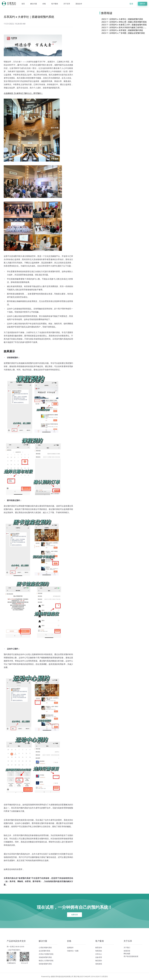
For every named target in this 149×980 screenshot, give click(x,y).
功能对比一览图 (73, 951)
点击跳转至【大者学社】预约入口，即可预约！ (23, 93)
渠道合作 (79, 4)
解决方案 (34, 4)
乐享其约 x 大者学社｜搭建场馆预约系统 (122, 19)
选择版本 (70, 947)
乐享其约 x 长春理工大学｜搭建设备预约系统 (124, 25)
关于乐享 (67, 4)
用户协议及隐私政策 (131, 956)
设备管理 (99, 957)
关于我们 (127, 947)
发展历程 (127, 951)
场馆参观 (99, 964)
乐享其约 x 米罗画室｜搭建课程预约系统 (122, 30)
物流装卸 (99, 961)
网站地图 (127, 954)
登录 (131, 4)
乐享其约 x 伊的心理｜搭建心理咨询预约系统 (124, 22)
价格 (44, 4)
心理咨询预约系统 (45, 947)
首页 (23, 4)
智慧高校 (99, 951)
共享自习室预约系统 (46, 954)
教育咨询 (99, 947)
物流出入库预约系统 (46, 961)
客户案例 (55, 4)
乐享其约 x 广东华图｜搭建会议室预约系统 (123, 33)
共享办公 (99, 954)
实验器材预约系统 (45, 957)
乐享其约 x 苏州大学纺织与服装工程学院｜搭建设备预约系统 (124, 27)
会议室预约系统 (44, 951)
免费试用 (142, 4)
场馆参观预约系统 (45, 964)
